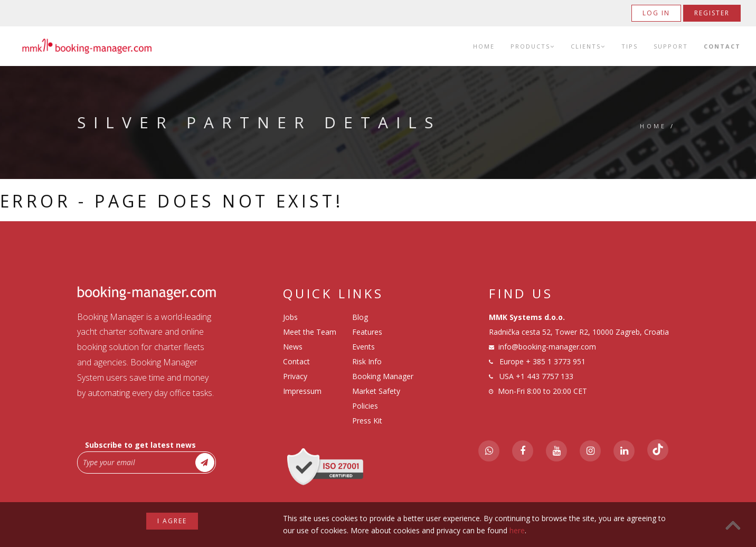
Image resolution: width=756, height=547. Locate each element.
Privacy (295, 376)
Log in (656, 13)
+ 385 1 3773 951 (556, 361)
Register (712, 13)
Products (533, 46)
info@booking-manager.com (547, 347)
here (517, 530)
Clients (588, 46)
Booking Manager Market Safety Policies (383, 391)
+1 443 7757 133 (545, 376)
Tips (630, 46)
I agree (172, 521)
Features (367, 332)
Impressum (302, 391)
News (293, 347)
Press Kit (367, 421)
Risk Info (367, 361)
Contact (722, 46)
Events (363, 347)
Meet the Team (310, 332)
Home (484, 46)
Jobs (290, 317)
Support (671, 46)
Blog (360, 317)
